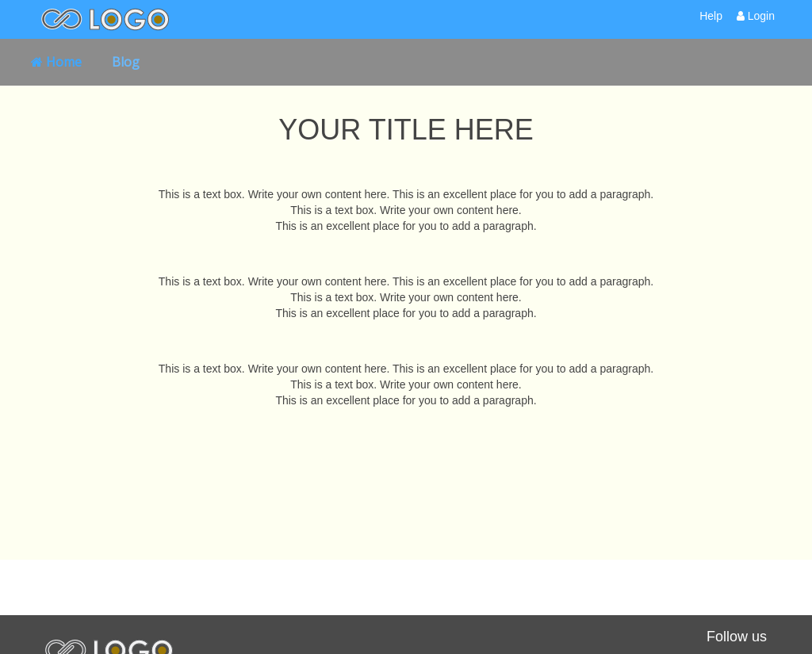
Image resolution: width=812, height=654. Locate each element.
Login (756, 16)
